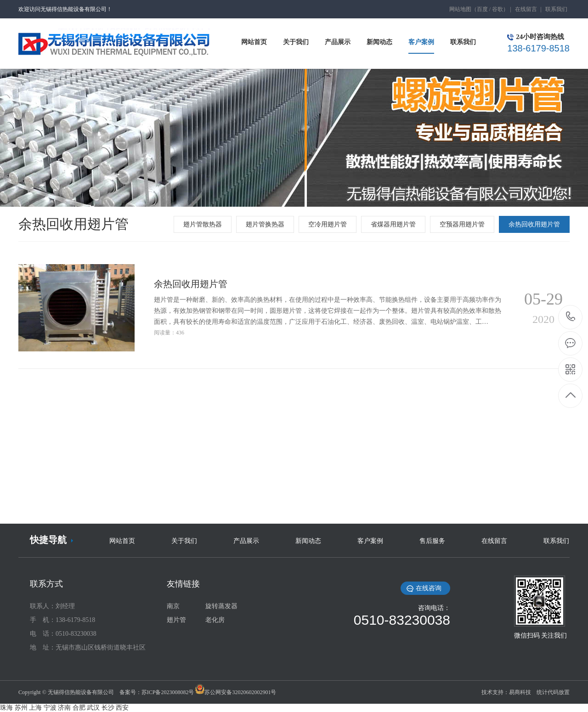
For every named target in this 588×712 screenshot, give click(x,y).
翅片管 (176, 620)
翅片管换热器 (265, 224)
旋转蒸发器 (221, 606)
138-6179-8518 (571, 317)
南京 (173, 606)
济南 (64, 708)
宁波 (50, 708)
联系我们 (556, 9)
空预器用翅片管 (462, 224)
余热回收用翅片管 (534, 224)
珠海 (6, 708)
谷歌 (498, 9)
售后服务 (432, 541)
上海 (35, 708)
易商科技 (520, 692)
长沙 (108, 708)
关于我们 (184, 541)
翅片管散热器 (203, 224)
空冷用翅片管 (328, 224)
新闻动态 (308, 541)
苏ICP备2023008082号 (168, 692)
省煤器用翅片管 (393, 224)
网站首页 (122, 541)
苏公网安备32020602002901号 (240, 692)
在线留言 (526, 9)
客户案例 (370, 541)
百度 (482, 9)
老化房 (215, 620)
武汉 (93, 708)
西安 (122, 708)
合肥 (79, 708)
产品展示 (246, 541)
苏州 (21, 708)
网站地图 (460, 9)
